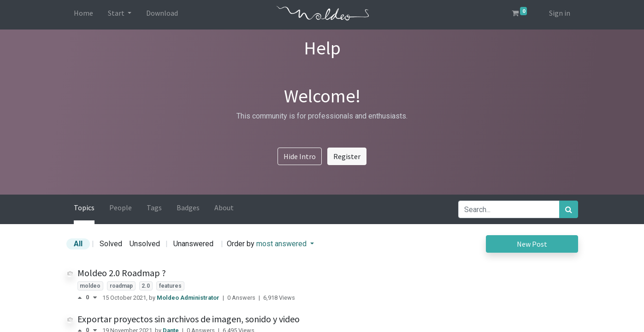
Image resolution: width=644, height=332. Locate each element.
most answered (282, 244)
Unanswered (193, 244)
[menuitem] (83, 15)
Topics (84, 207)
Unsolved (145, 244)
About (224, 207)
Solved (111, 244)
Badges (188, 207)
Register (347, 156)
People (121, 207)
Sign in (560, 13)
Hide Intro (300, 156)
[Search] (569, 209)
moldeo (90, 286)
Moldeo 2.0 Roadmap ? (122, 273)
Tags (154, 207)
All (78, 244)
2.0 (146, 286)
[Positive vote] (82, 298)
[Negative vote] (95, 298)
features (170, 286)
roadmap (121, 286)
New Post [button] (532, 244)
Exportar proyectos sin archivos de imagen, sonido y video (189, 319)
